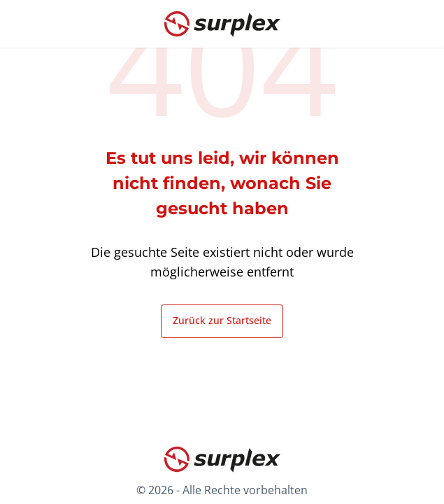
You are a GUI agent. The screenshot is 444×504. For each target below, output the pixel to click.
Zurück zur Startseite (222, 320)
